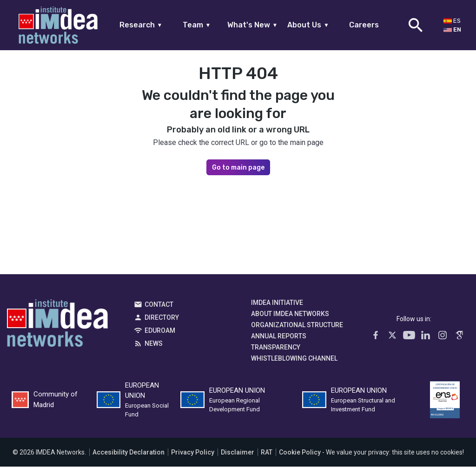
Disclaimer (238, 454)
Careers (364, 25)
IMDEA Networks (57, 327)
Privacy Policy (193, 454)
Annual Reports (279, 337)
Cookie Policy (300, 454)
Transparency (276, 349)
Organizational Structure (297, 326)
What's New (253, 25)
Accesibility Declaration (129, 454)
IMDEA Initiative (277, 304)
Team (197, 25)
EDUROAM (160, 332)
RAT (267, 454)
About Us (308, 25)
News (154, 345)
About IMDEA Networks (290, 315)
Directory (162, 319)
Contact (159, 306)
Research (141, 25)
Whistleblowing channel (294, 360)
